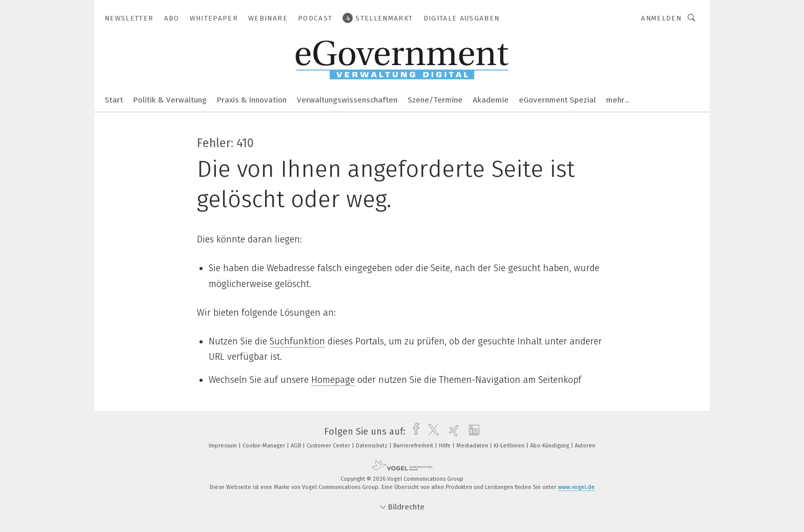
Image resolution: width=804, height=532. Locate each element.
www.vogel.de (576, 487)
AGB (297, 446)
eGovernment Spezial (557, 100)
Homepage (333, 380)
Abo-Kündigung (550, 446)
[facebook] (414, 432)
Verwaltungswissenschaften (347, 100)
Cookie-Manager (265, 446)
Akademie (491, 100)
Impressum (224, 446)
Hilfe (446, 446)
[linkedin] (471, 432)
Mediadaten (473, 446)
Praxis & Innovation (252, 100)
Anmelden (661, 18)
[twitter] (431, 432)
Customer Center (329, 446)
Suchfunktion (297, 341)
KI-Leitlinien (510, 446)
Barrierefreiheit (414, 446)
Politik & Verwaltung (170, 100)
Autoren (585, 446)
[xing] (451, 432)
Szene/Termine (435, 100)
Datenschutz (373, 446)
